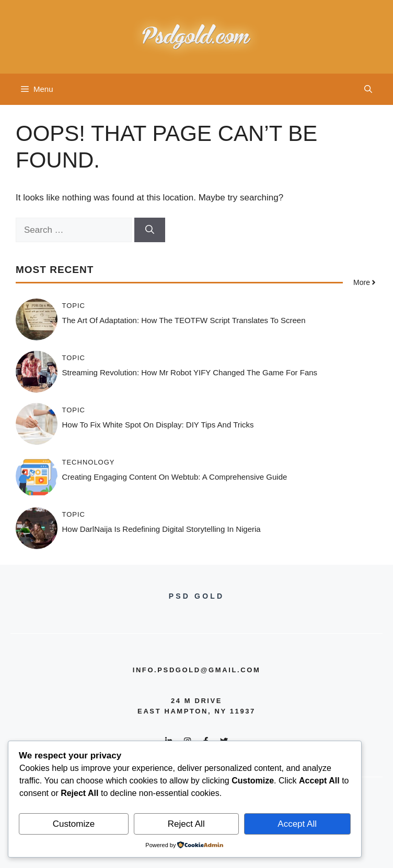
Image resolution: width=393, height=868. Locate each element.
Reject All (186, 824)
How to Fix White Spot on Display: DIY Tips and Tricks (158, 425)
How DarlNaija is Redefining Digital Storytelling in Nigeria (161, 529)
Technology (89, 462)
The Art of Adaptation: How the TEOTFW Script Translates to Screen (184, 320)
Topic (74, 306)
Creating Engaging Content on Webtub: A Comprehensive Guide (175, 477)
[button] (368, 89)
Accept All (297, 824)
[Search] (150, 230)
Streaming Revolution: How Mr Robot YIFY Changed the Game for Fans (190, 372)
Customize (74, 824)
